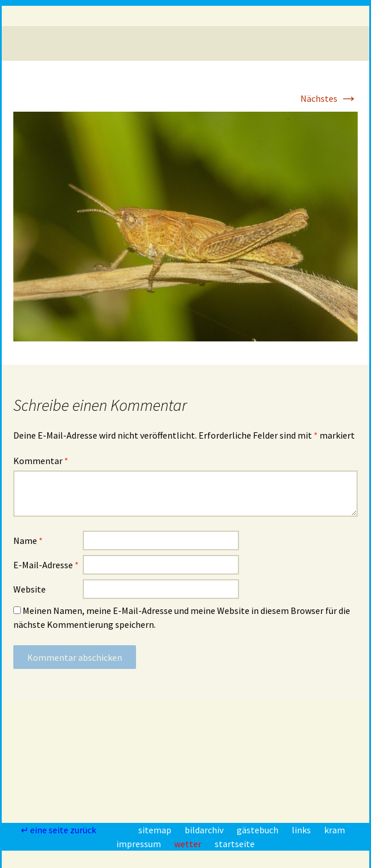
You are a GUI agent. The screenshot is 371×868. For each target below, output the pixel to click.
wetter (189, 844)
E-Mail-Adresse (46, 565)
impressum (139, 844)
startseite (235, 844)
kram (335, 830)
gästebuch (258, 830)
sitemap (156, 830)
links (302, 830)
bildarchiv (205, 830)
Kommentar (41, 461)
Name (28, 540)
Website (30, 589)
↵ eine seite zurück (59, 830)
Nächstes (329, 98)
